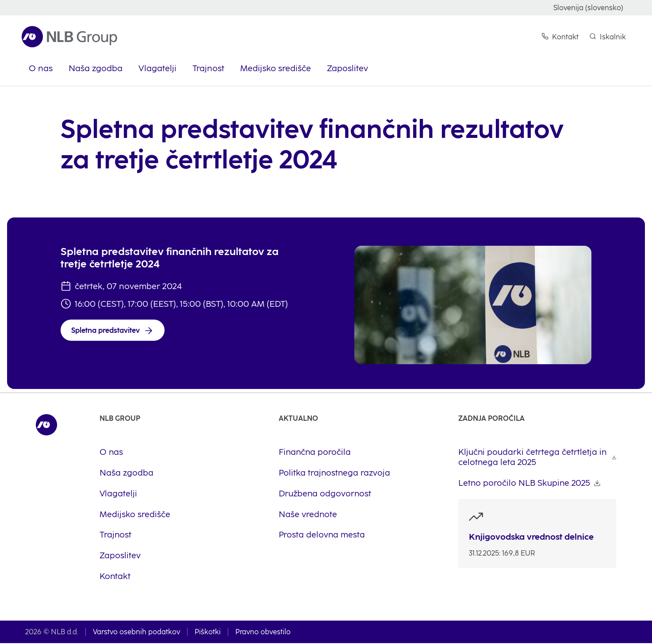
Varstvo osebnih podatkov (136, 633)
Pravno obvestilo (263, 633)
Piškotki (208, 633)
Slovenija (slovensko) (588, 8)
